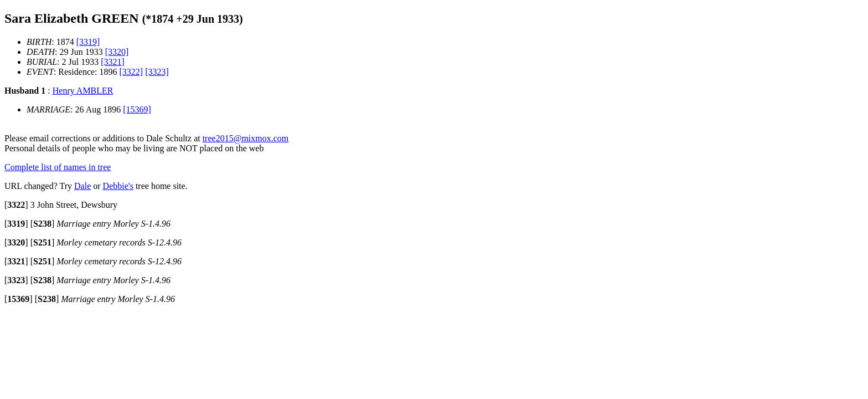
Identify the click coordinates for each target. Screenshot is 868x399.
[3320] (117, 52)
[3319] (88, 42)
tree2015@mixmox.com (246, 138)
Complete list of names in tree (58, 167)
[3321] (113, 62)
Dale (82, 186)
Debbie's (118, 186)
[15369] (137, 109)
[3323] (157, 72)
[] (16, 205)
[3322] (131, 72)
